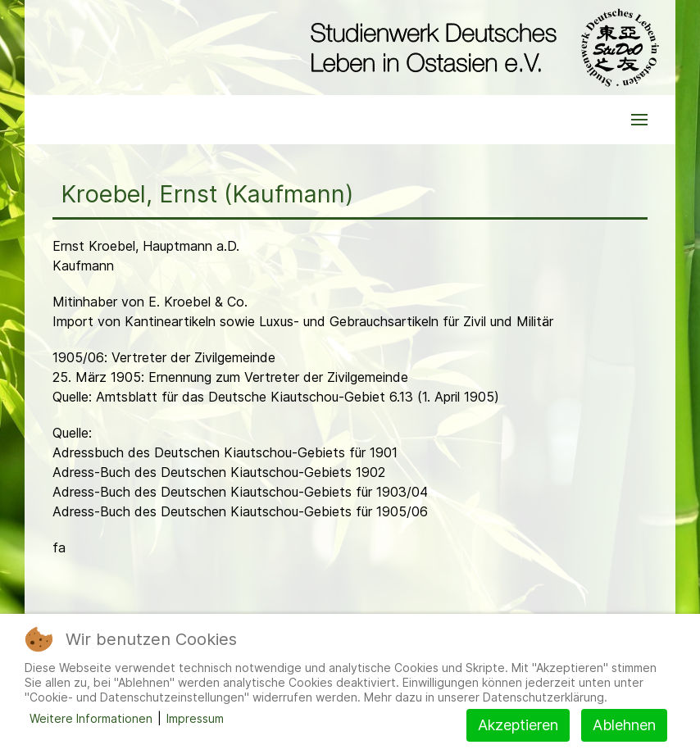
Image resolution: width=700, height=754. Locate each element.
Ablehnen (624, 725)
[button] (639, 120)
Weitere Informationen (91, 718)
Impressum (195, 718)
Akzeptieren (518, 725)
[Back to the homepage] (481, 48)
